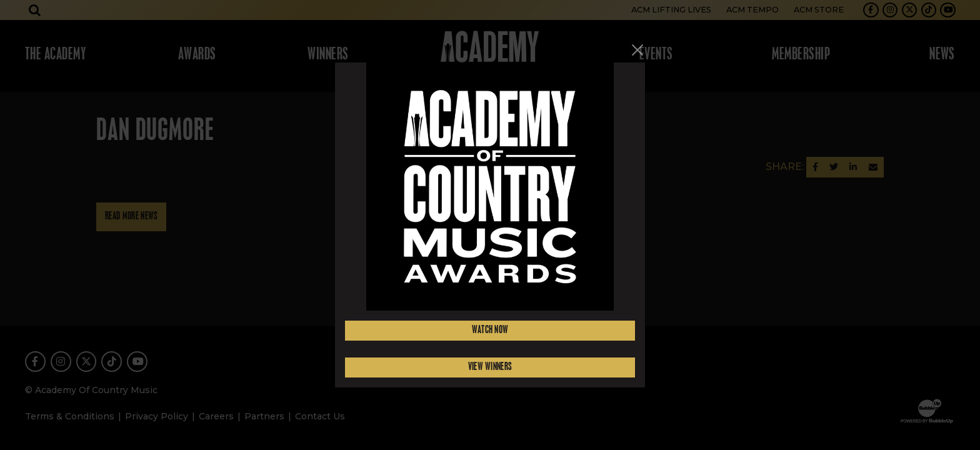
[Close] (637, 50)
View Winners (490, 367)
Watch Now (490, 330)
